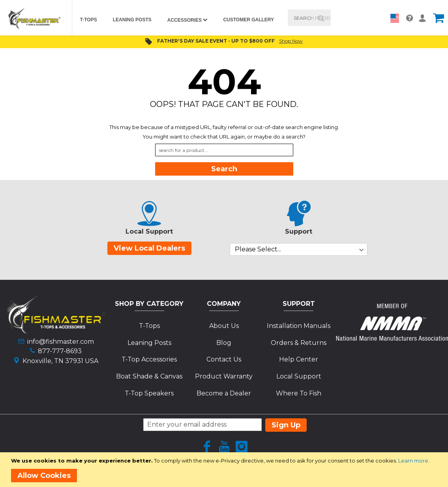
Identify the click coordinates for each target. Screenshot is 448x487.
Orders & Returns (299, 343)
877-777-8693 (60, 351)
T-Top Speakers (149, 393)
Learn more (413, 461)
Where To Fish (299, 393)
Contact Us (224, 359)
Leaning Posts (149, 343)
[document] (225, 470)
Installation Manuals (299, 326)
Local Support (299, 376)
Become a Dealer (224, 393)
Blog (224, 343)
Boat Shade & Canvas (149, 376)
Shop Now (291, 41)
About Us (224, 326)
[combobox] (309, 18)
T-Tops (149, 326)
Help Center (299, 359)
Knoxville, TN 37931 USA (60, 361)
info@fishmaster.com (61, 342)
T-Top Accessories (149, 359)
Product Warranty (224, 376)
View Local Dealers (149, 248)
